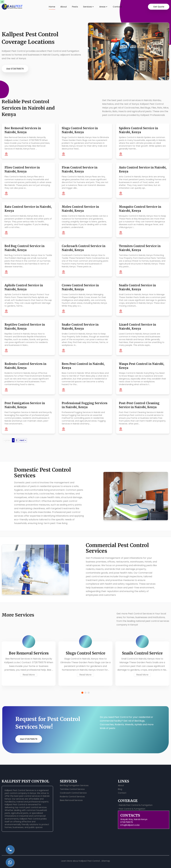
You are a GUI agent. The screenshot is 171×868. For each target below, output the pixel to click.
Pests (75, 7)
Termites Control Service (72, 789)
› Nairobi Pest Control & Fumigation (135, 805)
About (64, 7)
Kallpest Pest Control (15, 805)
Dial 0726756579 (15, 69)
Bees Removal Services (71, 800)
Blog (120, 789)
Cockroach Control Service (73, 793)
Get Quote (159, 7)
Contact (117, 7)
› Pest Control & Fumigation (132, 809)
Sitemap (106, 861)
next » (23, 440)
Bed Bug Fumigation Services (74, 785)
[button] (82, 693)
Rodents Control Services (72, 797)
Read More (29, 675)
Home (52, 7)
